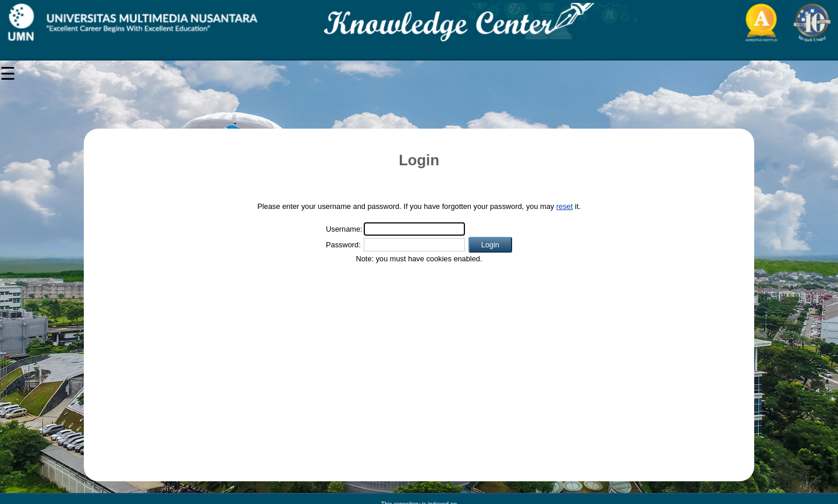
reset (564, 206)
